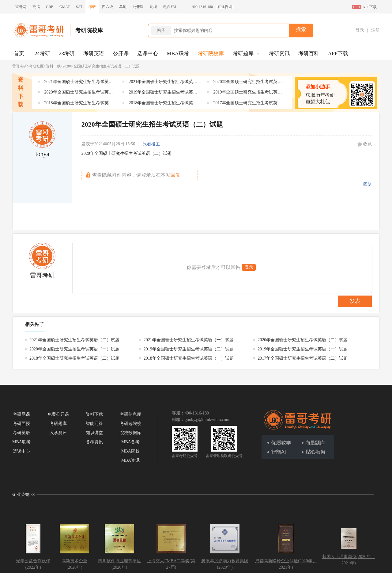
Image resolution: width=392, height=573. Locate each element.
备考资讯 (94, 442)
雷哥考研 (20, 66)
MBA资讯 (130, 460)
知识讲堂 (94, 433)
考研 (92, 7)
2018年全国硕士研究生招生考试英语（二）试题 (79, 104)
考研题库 (246, 53)
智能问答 (94, 424)
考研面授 (21, 424)
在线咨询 (225, 7)
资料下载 (53, 66)
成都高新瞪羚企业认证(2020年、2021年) (286, 564)
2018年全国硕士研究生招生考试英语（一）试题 (163, 104)
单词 (123, 7)
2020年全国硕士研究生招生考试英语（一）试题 (79, 93)
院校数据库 (130, 433)
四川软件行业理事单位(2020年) (119, 564)
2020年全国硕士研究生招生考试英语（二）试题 (247, 83)
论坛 (153, 7)
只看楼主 (151, 144)
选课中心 (148, 53)
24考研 (42, 53)
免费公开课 (58, 414)
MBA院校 (130, 451)
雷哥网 (21, 7)
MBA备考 (130, 442)
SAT (79, 7)
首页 (19, 53)
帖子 (161, 31)
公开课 (138, 7)
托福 (36, 7)
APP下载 (338, 53)
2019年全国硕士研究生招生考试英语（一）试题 (247, 93)
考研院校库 (211, 53)
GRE (50, 7)
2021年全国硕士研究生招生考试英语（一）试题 (163, 83)
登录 (360, 30)
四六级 (107, 7)
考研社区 (36, 66)
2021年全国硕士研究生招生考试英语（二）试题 (79, 83)
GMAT (65, 7)
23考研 (67, 53)
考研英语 (94, 53)
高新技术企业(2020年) (74, 564)
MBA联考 (178, 53)
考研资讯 (279, 53)
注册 (375, 30)
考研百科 (309, 53)
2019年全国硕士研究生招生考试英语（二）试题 (163, 93)
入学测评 (58, 433)
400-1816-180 (202, 7)
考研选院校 (130, 424)
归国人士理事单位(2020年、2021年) (349, 560)
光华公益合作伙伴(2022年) (33, 564)
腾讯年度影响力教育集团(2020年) (225, 564)
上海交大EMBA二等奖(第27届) (171, 564)
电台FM (170, 7)
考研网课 (21, 414)
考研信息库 (130, 414)
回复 (367, 184)
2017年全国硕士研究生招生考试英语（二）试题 (247, 104)
